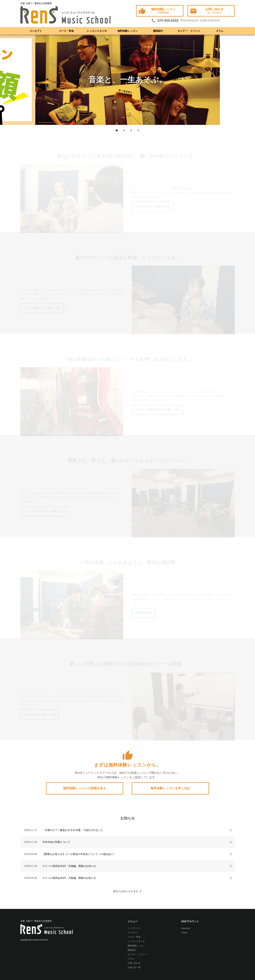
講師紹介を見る (144, 613)
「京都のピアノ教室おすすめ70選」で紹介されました (73, 830)
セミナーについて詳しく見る (40, 714)
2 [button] (124, 130)
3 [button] (131, 130)
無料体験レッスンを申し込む (170, 788)
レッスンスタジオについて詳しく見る (45, 511)
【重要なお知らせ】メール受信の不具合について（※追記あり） (79, 854)
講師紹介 (158, 31)
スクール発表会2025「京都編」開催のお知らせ (69, 866)
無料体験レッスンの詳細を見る (85, 788)
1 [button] (117, 130)
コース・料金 (66, 31)
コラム (219, 31)
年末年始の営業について (56, 842)
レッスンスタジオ (97, 31)
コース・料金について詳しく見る (42, 308)
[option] (128, 80)
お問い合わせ (207, 11)
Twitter (184, 933)
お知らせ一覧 (134, 967)
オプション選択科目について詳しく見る (158, 410)
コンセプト (36, 31)
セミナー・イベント (189, 31)
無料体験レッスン (157, 11)
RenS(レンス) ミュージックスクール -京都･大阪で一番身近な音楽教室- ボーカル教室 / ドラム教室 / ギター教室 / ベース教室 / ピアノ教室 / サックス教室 (65, 15)
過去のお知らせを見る (126, 891)
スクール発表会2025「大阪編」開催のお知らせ (69, 878)
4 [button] (138, 130)
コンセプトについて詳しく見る (152, 207)
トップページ (134, 928)
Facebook (186, 928)
